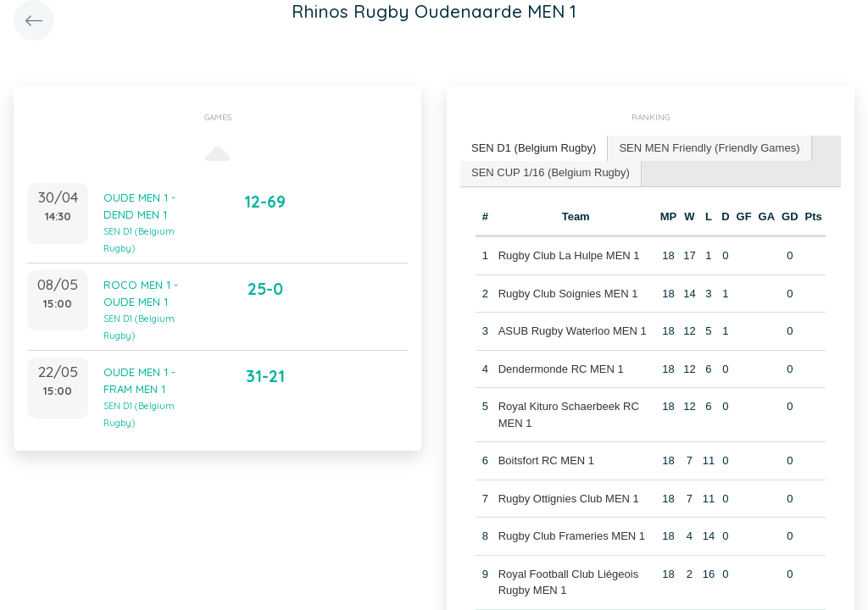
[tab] (534, 149)
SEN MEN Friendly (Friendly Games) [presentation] (709, 148)
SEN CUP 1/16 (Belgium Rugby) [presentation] (551, 172)
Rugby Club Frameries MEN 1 (572, 536)
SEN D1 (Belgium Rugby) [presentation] (534, 148)
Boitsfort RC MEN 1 (546, 460)
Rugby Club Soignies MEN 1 (568, 294)
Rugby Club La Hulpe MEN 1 (569, 255)
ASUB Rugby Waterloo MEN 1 (573, 331)
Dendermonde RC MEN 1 (561, 369)
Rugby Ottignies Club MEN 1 (569, 499)
